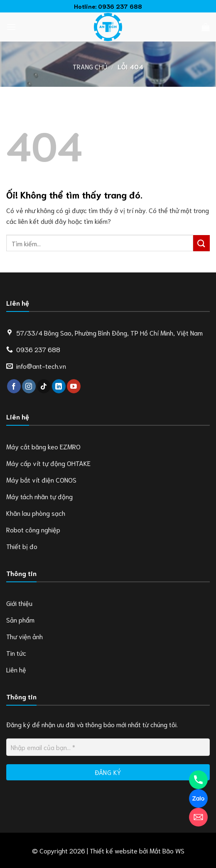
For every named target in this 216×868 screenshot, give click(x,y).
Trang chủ (90, 66)
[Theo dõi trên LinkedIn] (59, 386)
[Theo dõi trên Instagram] (29, 386)
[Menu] (11, 27)
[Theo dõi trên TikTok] (44, 386)
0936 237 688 (120, 6)
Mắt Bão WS (167, 850)
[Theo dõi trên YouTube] (74, 386)
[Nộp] (201, 243)
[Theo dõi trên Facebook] (14, 386)
